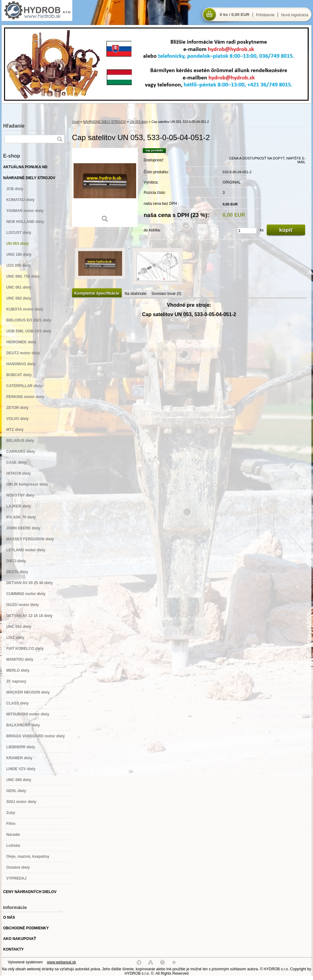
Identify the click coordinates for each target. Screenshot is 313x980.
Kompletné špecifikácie (97, 293)
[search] (59, 139)
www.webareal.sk (62, 962)
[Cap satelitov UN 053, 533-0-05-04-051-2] (105, 187)
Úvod (76, 122)
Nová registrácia (295, 15)
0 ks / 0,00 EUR (235, 15)
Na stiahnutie (136, 294)
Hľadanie (14, 126)
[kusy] (247, 231)
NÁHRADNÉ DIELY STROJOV (104, 122)
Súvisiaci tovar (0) (166, 294)
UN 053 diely (139, 122)
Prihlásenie (265, 15)
